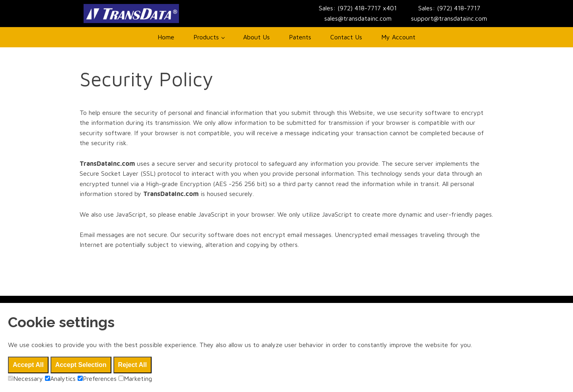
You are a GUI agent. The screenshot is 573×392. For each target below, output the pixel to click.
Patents (300, 37)
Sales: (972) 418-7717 (449, 8)
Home (166, 37)
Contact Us (346, 37)
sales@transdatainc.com (358, 18)
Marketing (135, 378)
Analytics (60, 378)
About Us (256, 37)
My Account (398, 37)
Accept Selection (81, 365)
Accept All (28, 365)
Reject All (133, 365)
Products (206, 37)
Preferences (97, 378)
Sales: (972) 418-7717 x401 (358, 8)
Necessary (25, 378)
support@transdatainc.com (449, 18)
